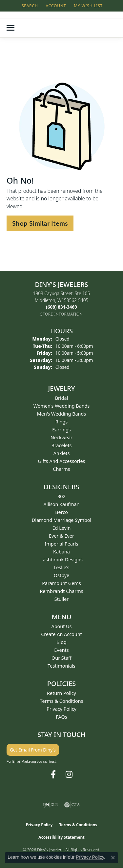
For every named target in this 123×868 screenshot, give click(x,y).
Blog (61, 642)
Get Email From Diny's (33, 750)
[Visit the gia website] (72, 805)
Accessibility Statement (61, 837)
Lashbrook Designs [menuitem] (61, 560)
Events (61, 650)
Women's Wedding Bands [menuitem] (62, 406)
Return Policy (61, 693)
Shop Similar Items (40, 223)
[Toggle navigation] (10, 28)
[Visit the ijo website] (50, 805)
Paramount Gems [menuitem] (61, 583)
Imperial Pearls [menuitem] (62, 544)
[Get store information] (61, 314)
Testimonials (61, 666)
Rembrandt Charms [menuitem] (61, 591)
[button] (29, 6)
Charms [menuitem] (61, 469)
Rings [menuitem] (61, 422)
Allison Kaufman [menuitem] (62, 504)
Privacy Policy (61, 709)
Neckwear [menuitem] (61, 437)
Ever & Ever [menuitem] (61, 536)
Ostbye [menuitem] (61, 575)
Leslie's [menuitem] (62, 567)
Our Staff (61, 658)
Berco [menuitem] (61, 512)
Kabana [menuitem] (61, 552)
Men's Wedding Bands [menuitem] (62, 414)
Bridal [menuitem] (62, 398)
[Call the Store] (61, 307)
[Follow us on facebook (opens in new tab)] (53, 775)
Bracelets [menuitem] (61, 445)
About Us (62, 626)
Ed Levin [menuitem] (62, 528)
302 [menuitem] (61, 496)
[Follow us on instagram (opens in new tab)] (69, 775)
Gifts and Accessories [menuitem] (62, 461)
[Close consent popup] (113, 857)
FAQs (61, 717)
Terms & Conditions (61, 701)
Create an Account (61, 634)
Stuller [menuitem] (61, 599)
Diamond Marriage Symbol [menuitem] (61, 520)
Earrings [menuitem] (61, 430)
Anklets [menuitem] (62, 453)
